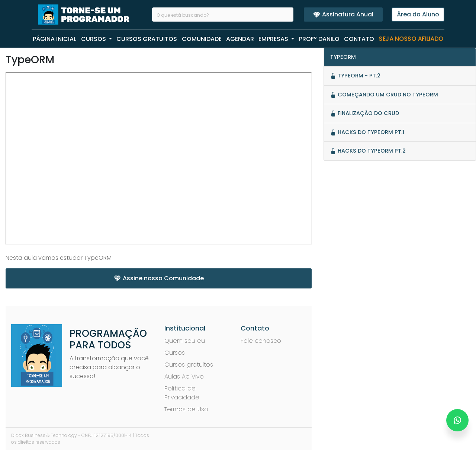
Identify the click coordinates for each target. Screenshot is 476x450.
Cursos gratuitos (189, 365)
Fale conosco (261, 341)
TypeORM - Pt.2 (355, 76)
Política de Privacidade (182, 393)
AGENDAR (240, 39)
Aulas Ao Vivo (184, 376)
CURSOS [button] (94, 39)
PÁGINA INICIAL (54, 39)
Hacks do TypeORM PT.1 (367, 132)
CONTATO (359, 39)
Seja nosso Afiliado (411, 39)
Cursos (175, 353)
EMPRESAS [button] (274, 39)
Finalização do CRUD (365, 113)
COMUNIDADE (202, 39)
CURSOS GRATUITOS (147, 39)
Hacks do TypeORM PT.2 (368, 151)
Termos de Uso (186, 409)
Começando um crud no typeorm (384, 95)
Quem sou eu (185, 341)
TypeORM (343, 57)
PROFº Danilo (319, 39)
